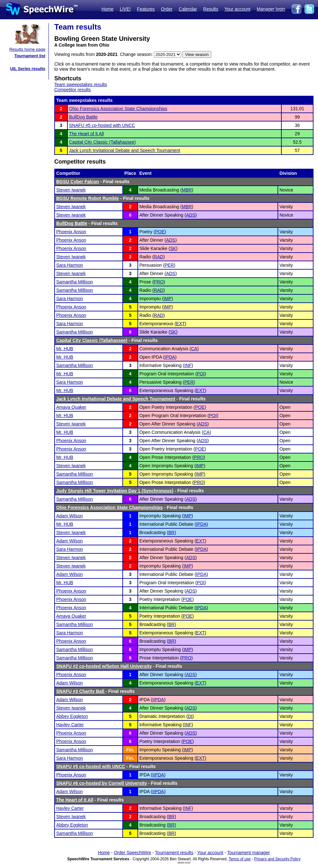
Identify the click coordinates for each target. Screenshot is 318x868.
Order (167, 9)
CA (194, 349)
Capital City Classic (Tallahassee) (102, 142)
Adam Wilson (69, 516)
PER (169, 265)
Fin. (130, 750)
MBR (187, 190)
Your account (237, 9)
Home (107, 9)
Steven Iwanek (71, 190)
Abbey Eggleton (72, 716)
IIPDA (158, 700)
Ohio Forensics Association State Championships (118, 109)
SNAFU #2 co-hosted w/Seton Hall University (104, 666)
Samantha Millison (75, 282)
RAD (159, 257)
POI (201, 374)
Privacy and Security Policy (277, 859)
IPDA (170, 357)
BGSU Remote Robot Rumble (88, 198)
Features (146, 9)
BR (171, 532)
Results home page (27, 49)
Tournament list (30, 56)
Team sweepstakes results (81, 85)
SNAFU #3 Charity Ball (81, 691)
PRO (159, 282)
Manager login (271, 9)
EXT (180, 324)
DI (190, 716)
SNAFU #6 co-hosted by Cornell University (102, 783)
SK (173, 248)
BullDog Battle (83, 117)
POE (160, 232)
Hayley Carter (70, 725)
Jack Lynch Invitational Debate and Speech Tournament (125, 150)
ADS (191, 215)
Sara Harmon (70, 265)
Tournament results (174, 853)
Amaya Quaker (71, 407)
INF (188, 365)
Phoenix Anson (71, 232)
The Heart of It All (86, 134)
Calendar (188, 9)
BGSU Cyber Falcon (78, 182)
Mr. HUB (65, 349)
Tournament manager (248, 853)
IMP (168, 299)
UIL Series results (28, 69)
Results (211, 9)
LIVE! (125, 9)
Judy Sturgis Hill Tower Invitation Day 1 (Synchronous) (115, 491)
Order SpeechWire (132, 853)
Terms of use (240, 859)
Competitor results (73, 90)
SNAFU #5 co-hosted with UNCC (102, 125)
